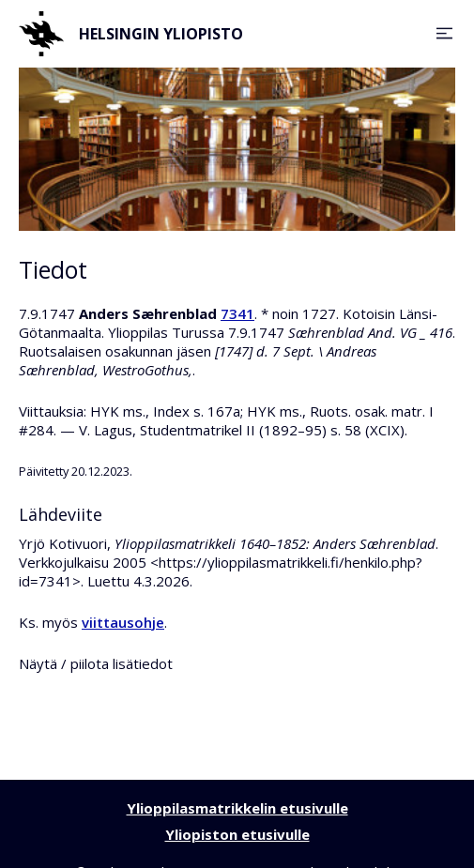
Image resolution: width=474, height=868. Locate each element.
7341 (237, 313)
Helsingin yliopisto (131, 34)
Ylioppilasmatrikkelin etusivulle (237, 808)
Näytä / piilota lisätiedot (96, 663)
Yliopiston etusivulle (237, 834)
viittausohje (123, 622)
